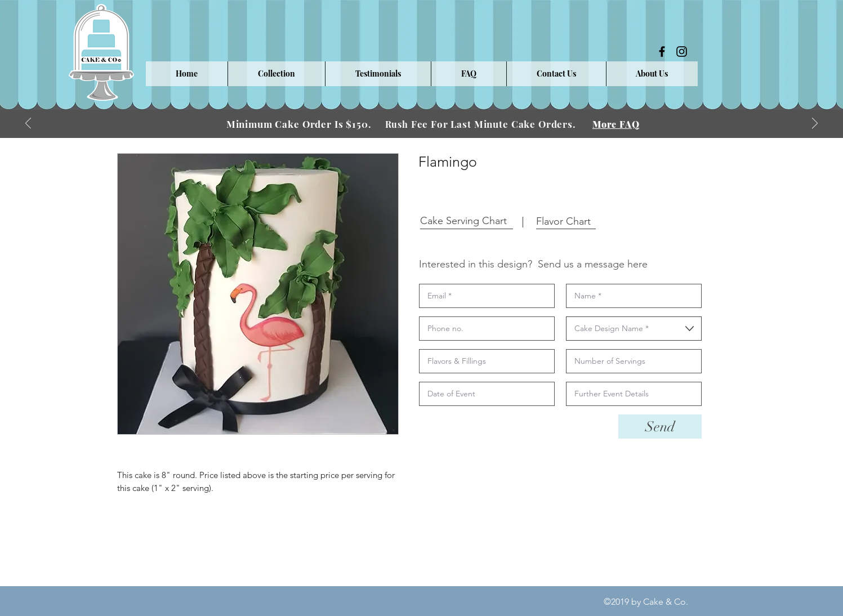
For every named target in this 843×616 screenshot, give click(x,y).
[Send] (660, 427)
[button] (276, 74)
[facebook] (662, 52)
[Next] (815, 124)
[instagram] (682, 52)
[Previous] (28, 124)
